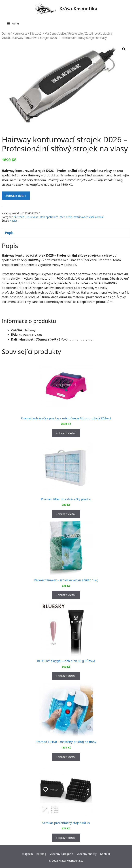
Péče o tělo (76, 34)
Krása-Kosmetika (78, 9)
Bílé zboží (36, 34)
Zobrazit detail (16, 196)
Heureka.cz (20, 34)
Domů (6, 34)
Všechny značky (87, 854)
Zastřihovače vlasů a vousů (89, 217)
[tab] (66, 233)
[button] (124, 49)
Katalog (41, 854)
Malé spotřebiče (55, 34)
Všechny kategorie (61, 854)
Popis (9, 233)
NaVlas (14, 221)
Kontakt (105, 854)
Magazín (27, 854)
